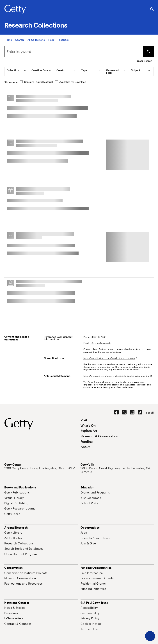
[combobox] (74, 51)
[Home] (8, 41)
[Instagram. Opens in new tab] (132, 412)
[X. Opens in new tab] (124, 412)
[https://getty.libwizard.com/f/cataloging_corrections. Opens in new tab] (110, 358)
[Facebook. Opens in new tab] (116, 412)
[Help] (51, 41)
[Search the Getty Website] (152, 9)
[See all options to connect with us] (150, 413)
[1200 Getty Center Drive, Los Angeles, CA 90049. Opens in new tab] (40, 468)
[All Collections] (36, 41)
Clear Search (145, 61)
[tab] (17, 71)
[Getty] (15, 10)
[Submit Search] (148, 51)
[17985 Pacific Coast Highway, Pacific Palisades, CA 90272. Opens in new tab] (117, 470)
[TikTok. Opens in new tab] (140, 412)
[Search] (20, 41)
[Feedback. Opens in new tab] (63, 41)
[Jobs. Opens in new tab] (84, 532)
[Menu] (150, 636)
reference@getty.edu (100, 343)
